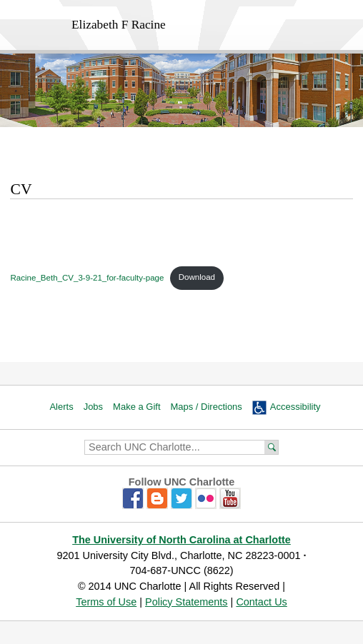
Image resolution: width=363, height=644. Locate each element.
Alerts (61, 407)
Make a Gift (136, 407)
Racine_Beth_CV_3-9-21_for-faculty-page (87, 277)
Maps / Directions (207, 407)
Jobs (93, 407)
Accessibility (295, 407)
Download (197, 277)
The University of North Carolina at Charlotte (181, 540)
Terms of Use (106, 602)
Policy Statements (187, 602)
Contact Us (261, 602)
